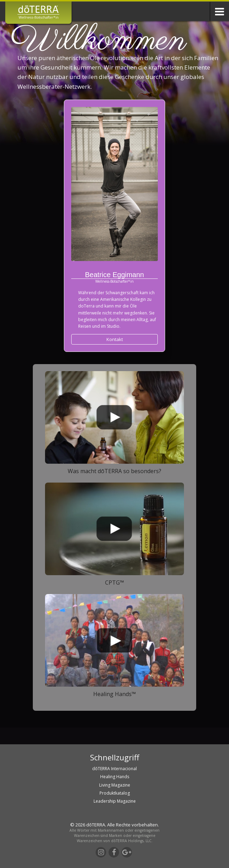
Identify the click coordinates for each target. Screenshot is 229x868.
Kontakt (115, 339)
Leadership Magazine (115, 801)
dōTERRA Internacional (114, 769)
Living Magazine (115, 785)
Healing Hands (115, 777)
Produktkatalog (115, 793)
